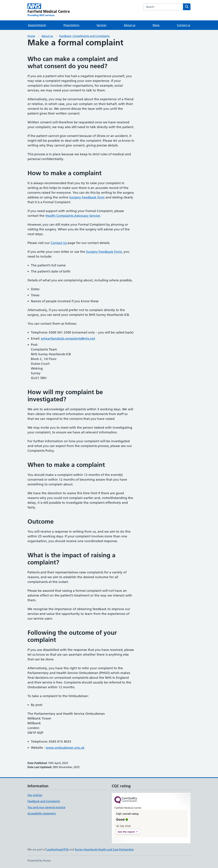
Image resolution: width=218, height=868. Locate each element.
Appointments (37, 25)
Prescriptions (71, 25)
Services (101, 25)
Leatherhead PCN (58, 849)
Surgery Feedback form (87, 197)
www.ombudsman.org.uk (65, 748)
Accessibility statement (42, 813)
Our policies (35, 795)
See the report (126, 832)
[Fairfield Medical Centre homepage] (49, 10)
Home (31, 36)
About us (130, 25)
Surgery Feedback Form (104, 252)
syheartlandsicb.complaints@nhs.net (68, 339)
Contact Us (59, 243)
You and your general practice (46, 807)
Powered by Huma (39, 861)
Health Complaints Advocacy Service (73, 216)
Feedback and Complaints (44, 801)
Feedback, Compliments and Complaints (84, 36)
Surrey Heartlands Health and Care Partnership (104, 849)
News (156, 25)
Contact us (184, 25)
